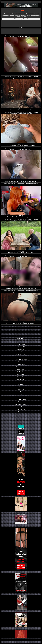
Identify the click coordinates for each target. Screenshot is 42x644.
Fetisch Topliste (21, 352)
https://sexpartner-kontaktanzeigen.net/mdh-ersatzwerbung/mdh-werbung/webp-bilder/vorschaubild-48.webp (21, 307)
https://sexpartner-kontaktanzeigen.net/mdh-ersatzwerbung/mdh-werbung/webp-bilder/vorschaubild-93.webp (21, 165)
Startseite (21, 332)
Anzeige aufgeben (21, 338)
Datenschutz (21, 412)
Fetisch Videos (21, 392)
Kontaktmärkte (21, 377)
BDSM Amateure (21, 369)
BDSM (21, 394)
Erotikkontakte (21, 379)
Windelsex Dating (21, 349)
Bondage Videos (21, 364)
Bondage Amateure (21, 367)
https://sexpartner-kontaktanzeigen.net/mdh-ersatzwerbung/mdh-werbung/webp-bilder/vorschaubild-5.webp (21, 200)
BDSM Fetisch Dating (21, 347)
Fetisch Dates (21, 357)
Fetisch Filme (21, 389)
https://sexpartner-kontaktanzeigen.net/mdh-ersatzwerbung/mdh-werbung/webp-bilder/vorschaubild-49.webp (21, 93)
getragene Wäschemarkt (21, 359)
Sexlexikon (21, 402)
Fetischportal (21, 387)
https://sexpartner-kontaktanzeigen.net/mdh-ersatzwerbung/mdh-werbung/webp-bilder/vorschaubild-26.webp (21, 236)
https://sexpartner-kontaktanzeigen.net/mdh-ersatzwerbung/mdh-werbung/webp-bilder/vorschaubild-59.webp (21, 272)
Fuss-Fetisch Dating (21, 399)
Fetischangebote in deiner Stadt (21, 404)
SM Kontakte (21, 384)
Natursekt (21, 382)
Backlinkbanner (21, 409)
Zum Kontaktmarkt (21, 336)
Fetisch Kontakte (21, 362)
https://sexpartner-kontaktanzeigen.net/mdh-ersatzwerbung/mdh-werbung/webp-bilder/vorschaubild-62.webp (21, 129)
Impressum (21, 328)
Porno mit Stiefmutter (21, 407)
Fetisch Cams (21, 397)
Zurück (21, 28)
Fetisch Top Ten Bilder (21, 354)
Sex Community (21, 374)
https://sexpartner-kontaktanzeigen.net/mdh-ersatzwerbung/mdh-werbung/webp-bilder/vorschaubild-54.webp (21, 55)
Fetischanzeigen (21, 344)
